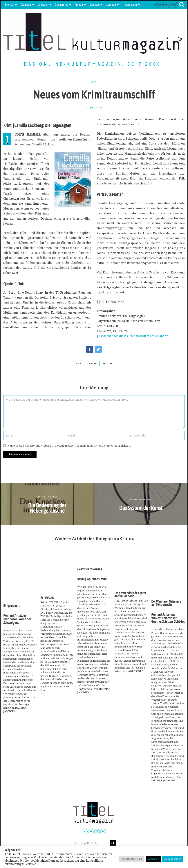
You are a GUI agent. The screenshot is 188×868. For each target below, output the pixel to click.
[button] (113, 843)
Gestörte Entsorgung (90, 569)
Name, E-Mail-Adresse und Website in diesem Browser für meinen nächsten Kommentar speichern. (69, 446)
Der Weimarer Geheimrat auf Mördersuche (167, 603)
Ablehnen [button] (154, 859)
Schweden (92, 364)
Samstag (95, 5)
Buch (78, 364)
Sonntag (111, 5)
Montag (10, 5)
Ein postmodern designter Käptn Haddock (130, 595)
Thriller (108, 364)
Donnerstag (62, 5)
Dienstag (26, 5)
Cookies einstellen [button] (132, 859)
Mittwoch (43, 5)
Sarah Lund (47, 597)
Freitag (79, 5)
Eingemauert (11, 606)
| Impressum (130, 5)
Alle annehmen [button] (173, 859)
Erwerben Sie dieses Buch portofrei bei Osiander (133, 336)
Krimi (94, 82)
